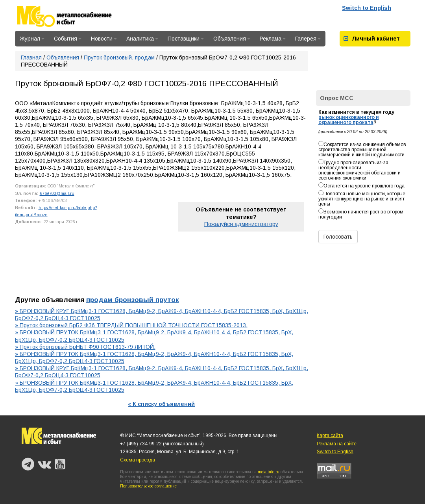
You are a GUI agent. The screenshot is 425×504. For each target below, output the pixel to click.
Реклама (273, 39)
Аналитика (142, 39)
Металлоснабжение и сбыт (75, 17)
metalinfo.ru (269, 472)
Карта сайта (330, 435)
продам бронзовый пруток (133, 300)
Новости (104, 39)
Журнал (32, 39)
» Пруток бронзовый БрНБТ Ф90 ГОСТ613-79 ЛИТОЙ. (85, 347)
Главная (31, 57)
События (68, 39)
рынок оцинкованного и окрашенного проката (349, 120)
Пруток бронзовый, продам (119, 57)
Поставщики (186, 39)
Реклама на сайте (337, 444)
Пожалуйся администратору (241, 224)
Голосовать (338, 237)
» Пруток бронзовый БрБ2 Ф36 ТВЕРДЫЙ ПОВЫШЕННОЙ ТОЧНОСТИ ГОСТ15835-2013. (131, 325)
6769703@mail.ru (57, 193)
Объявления (232, 39)
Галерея (308, 39)
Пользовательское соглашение (148, 486)
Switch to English (367, 8)
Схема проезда (138, 460)
